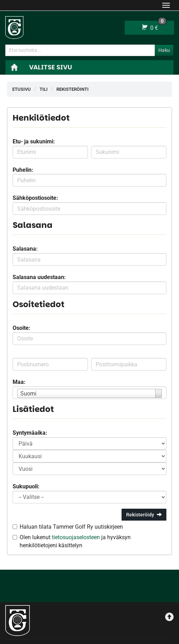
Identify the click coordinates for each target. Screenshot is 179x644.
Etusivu (22, 89)
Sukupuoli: (26, 486)
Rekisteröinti (73, 89)
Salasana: (25, 249)
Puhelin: (23, 170)
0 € (154, 26)
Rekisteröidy (144, 515)
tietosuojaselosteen (76, 537)
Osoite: (22, 328)
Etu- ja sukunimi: (34, 141)
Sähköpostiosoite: (35, 198)
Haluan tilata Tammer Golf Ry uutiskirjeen (71, 527)
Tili (44, 89)
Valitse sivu (51, 67)
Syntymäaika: (30, 433)
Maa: (19, 382)
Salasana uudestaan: (39, 277)
